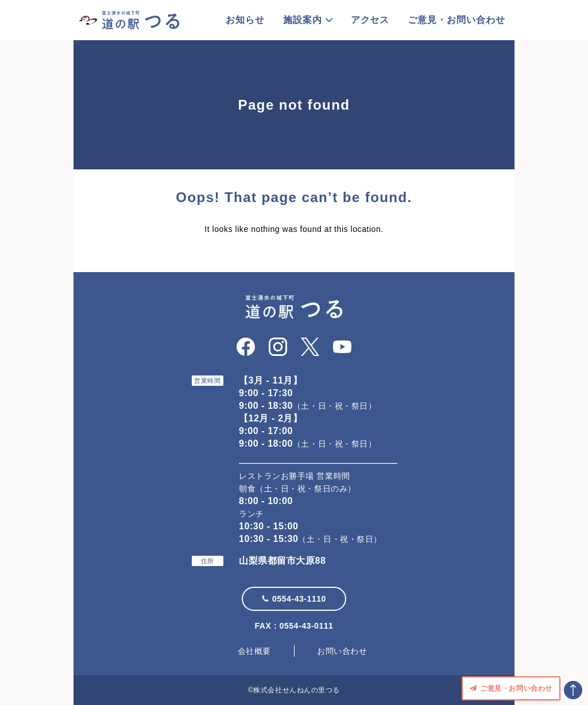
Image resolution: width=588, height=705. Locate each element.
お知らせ (245, 20)
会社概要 (254, 651)
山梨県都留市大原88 (282, 561)
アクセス (370, 20)
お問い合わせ (342, 651)
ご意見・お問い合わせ (457, 20)
